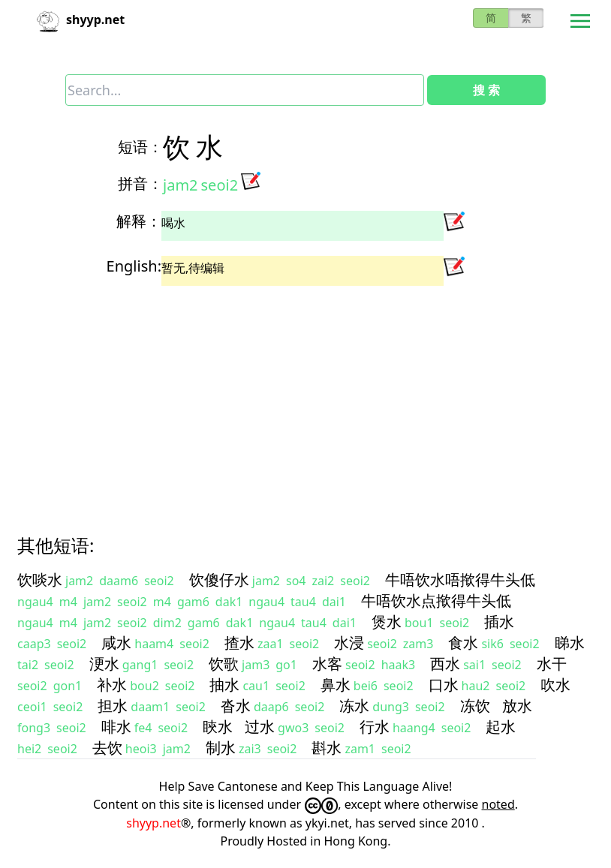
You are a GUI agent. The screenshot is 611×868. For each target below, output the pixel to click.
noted (498, 804)
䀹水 (218, 727)
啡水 (116, 727)
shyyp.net (154, 823)
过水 (260, 727)
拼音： (140, 183)
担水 (113, 706)
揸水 (239, 643)
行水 (375, 727)
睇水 (570, 643)
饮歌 (224, 664)
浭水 (104, 664)
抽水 (224, 685)
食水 (463, 643)
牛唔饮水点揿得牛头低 (436, 601)
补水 (112, 685)
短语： (140, 147)
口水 (444, 685)
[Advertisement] (305, 397)
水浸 (349, 643)
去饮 (107, 748)
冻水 (354, 706)
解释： (139, 221)
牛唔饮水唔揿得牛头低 (460, 580)
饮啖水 (40, 580)
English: (134, 266)
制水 (221, 748)
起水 (501, 727)
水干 (552, 664)
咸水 (116, 643)
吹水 (555, 685)
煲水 (387, 622)
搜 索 (486, 90)
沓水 (236, 706)
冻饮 (475, 706)
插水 (499, 622)
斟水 (327, 748)
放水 (517, 706)
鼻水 (336, 685)
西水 (445, 664)
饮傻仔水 (219, 580)
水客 (327, 664)
